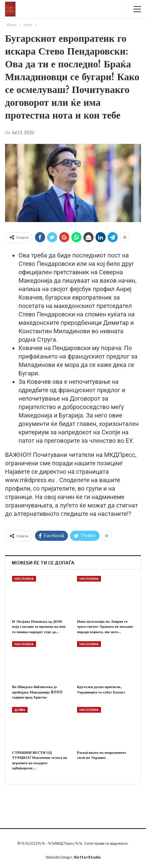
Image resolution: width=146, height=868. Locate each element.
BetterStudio (87, 857)
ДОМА (20, 710)
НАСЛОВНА (24, 579)
